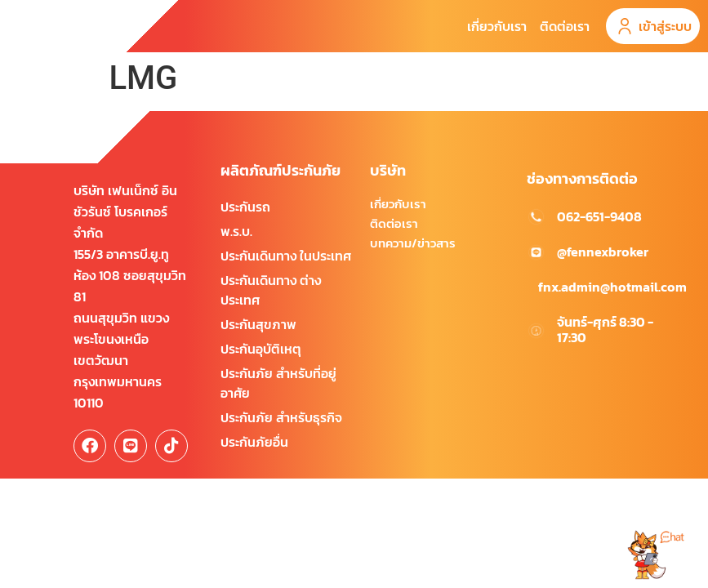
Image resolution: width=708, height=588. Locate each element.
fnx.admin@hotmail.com (612, 310)
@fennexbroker (603, 275)
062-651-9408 (599, 240)
